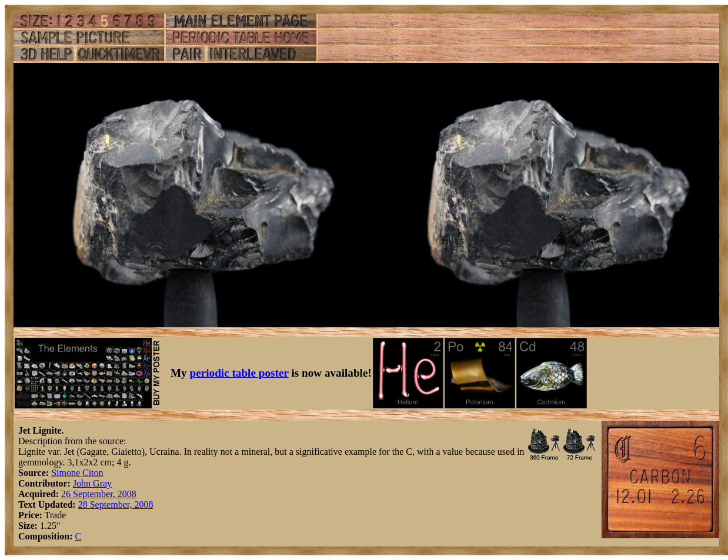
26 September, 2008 (99, 494)
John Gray (92, 483)
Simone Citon (77, 473)
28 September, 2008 (116, 504)
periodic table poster (239, 373)
